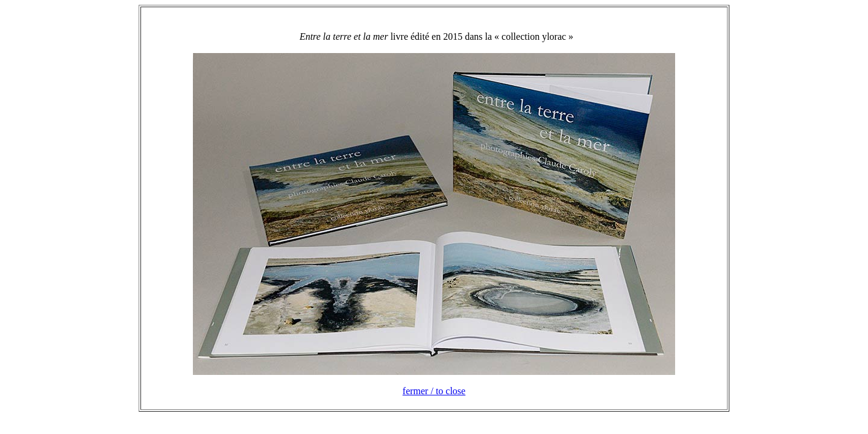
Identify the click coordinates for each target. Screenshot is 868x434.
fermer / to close (434, 391)
